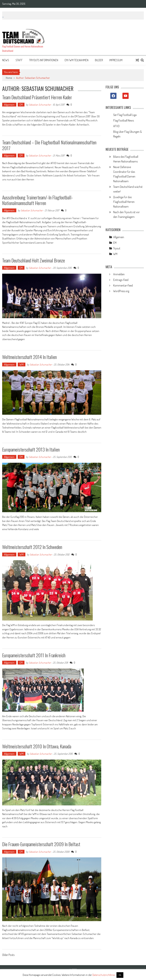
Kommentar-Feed (123, 285)
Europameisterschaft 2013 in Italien (31, 449)
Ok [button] (120, 975)
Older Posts (8, 955)
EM (21, 105)
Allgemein (9, 105)
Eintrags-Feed (121, 280)
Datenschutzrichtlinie (104, 975)
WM (22, 364)
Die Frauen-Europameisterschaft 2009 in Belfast (41, 844)
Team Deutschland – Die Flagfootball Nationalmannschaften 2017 (49, 145)
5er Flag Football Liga (125, 115)
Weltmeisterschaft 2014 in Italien (29, 357)
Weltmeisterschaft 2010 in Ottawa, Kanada (37, 746)
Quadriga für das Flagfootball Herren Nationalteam (124, 202)
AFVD (116, 126)
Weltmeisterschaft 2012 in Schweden (32, 547)
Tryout (117, 248)
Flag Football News (124, 120)
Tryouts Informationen (44, 60)
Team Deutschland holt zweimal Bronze (34, 260)
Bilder (99, 60)
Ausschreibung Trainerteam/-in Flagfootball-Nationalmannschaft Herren (37, 200)
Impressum (116, 60)
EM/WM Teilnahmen (77, 60)
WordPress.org (121, 291)
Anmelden (119, 274)
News (6, 60)
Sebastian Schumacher (40, 105)
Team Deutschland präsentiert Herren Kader (37, 97)
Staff (19, 60)
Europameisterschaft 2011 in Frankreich (34, 655)
